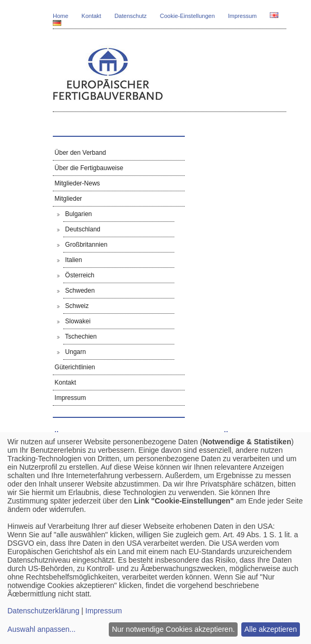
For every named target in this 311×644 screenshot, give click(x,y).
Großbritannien (85, 245)
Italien (73, 260)
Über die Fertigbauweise (88, 168)
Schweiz (76, 306)
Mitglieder (67, 199)
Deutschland (82, 229)
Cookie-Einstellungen (187, 16)
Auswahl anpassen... (41, 629)
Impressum (242, 16)
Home (60, 16)
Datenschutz (131, 16)
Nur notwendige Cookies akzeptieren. (173, 629)
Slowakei (77, 321)
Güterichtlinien (74, 367)
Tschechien (80, 337)
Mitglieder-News (76, 183)
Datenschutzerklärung (43, 611)
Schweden (79, 291)
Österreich (79, 275)
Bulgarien (78, 214)
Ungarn (75, 352)
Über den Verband (79, 153)
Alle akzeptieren (271, 629)
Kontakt (91, 16)
